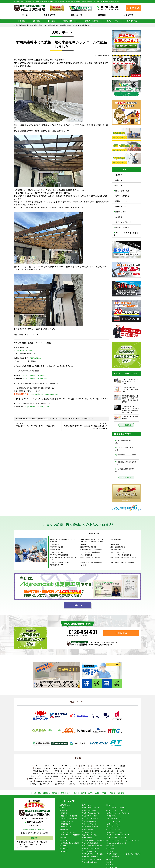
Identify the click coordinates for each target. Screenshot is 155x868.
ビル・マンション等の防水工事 (126, 234)
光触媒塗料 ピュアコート (116, 832)
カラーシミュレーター (91, 819)
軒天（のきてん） (95, 779)
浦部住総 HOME (65, 805)
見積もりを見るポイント (92, 849)
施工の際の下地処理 (90, 821)
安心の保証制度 (89, 830)
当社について (127, 15)
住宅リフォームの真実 (89, 835)
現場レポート (66, 851)
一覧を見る (126, 425)
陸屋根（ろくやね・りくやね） (65, 771)
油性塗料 (123, 766)
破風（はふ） (109, 779)
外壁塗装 (22, 21)
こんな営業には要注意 (91, 843)
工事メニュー (64, 808)
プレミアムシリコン (114, 830)
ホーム (25, 15)
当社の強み (111, 849)
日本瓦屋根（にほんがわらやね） (103, 771)
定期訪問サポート (89, 832)
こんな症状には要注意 (91, 827)
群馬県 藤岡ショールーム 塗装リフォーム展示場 (124, 854)
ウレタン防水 (107, 768)
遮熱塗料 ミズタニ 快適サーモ (118, 813)
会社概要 (110, 851)
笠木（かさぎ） (36, 776)
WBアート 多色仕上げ (114, 819)
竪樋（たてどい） (60, 784)
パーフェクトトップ (114, 827)
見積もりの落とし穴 (90, 851)
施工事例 (102, 15)
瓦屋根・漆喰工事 (92, 21)
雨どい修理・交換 (70, 21)
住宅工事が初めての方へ (92, 808)
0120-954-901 (110, 7)
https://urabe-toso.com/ (23, 351)
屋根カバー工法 (113, 21)
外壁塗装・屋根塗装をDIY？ (93, 857)
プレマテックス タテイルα (116, 808)
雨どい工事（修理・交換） (70, 819)
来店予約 (109, 862)
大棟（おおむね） (83, 781)
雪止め (79, 774)
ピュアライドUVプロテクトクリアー (119, 835)
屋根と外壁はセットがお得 (92, 859)
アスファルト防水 (93, 768)
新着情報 (110, 859)
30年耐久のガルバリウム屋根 (93, 854)
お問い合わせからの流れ (92, 813)
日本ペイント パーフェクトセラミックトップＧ (123, 840)
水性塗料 (38, 768)
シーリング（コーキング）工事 (54, 768)
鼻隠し (34, 784)
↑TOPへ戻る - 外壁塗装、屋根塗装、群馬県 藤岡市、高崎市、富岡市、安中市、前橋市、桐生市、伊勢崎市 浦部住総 (77, 793)
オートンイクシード (90, 824)
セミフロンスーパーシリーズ (117, 843)
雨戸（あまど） (91, 776)
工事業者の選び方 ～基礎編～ (94, 840)
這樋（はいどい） (120, 776)
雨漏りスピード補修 (90, 816)
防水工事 (52, 21)
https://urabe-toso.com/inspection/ (44, 394)
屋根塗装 (37, 21)
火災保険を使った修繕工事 (70, 843)
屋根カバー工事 (66, 827)
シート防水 (118, 768)
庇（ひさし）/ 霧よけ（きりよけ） (56, 776)
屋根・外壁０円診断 (90, 810)
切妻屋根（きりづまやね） (65, 781)
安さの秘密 (65, 840)
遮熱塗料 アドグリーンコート (117, 838)
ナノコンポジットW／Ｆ (115, 821)
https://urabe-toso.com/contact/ (38, 407)
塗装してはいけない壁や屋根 (93, 846)
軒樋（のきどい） (45, 784)
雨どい (64, 779)
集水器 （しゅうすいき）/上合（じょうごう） (44, 779)
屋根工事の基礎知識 (90, 862)
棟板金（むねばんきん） (78, 779)
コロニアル (120, 784)
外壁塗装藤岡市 (126, 500)
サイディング (85, 766)
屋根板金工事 (132, 21)
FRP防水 (83, 784)
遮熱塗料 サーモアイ (114, 824)
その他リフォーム (122, 227)
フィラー (55, 766)
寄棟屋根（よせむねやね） (45, 781)
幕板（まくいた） (105, 776)
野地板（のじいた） (118, 774)
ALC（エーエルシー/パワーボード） (105, 766)
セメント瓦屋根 (83, 771)
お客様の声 (65, 849)
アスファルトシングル (96, 784)
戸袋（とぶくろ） (77, 776)
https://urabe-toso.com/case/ (35, 375)
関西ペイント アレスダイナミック (118, 810)
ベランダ (81, 768)
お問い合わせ (110, 865)
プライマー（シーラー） (70, 766)
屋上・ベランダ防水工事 (69, 816)
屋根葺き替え (121, 212)
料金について (77, 15)
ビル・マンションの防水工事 (71, 835)
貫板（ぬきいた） (122, 779)
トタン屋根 (121, 771)
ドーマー (126, 781)
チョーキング (45, 766)
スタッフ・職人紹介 (114, 857)
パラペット (73, 784)
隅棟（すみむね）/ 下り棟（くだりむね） (106, 781)
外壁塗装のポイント (90, 838)
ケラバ (30, 781)
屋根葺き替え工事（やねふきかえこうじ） (60, 774)
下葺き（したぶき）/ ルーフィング (96, 774)
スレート (110, 784)
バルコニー (71, 768)
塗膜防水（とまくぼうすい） (42, 771)
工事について (49, 15)
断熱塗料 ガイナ (112, 816)
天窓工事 (119, 217)
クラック (34, 766)
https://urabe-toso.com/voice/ (35, 378)
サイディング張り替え (124, 222)
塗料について (110, 805)
